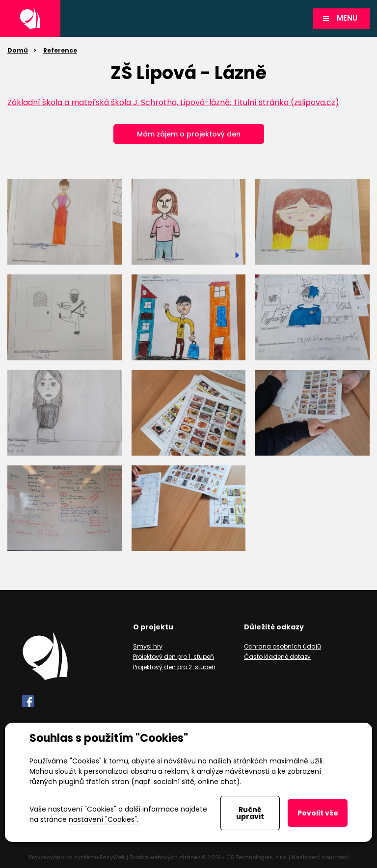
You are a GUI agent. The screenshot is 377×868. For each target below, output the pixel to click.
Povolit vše (318, 813)
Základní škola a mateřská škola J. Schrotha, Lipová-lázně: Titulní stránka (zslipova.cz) (173, 102)
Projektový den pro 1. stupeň (174, 657)
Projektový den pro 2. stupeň (174, 667)
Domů (18, 50)
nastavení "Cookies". (104, 819)
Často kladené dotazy (277, 657)
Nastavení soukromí (320, 857)
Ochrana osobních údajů (283, 646)
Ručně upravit (250, 813)
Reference (60, 50)
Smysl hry (148, 646)
